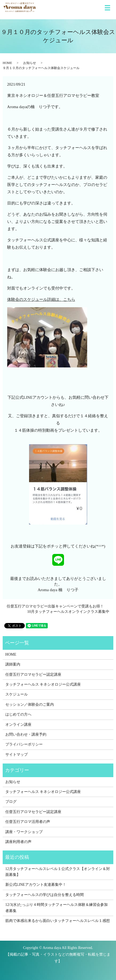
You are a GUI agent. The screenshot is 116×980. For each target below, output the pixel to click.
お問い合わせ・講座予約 (26, 734)
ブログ (11, 802)
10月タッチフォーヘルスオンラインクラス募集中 (68, 612)
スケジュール (17, 694)
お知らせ (30, 63)
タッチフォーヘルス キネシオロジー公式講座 (43, 684)
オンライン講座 (18, 725)
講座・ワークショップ (24, 832)
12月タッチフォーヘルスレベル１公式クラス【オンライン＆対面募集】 (58, 872)
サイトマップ (17, 755)
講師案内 (13, 664)
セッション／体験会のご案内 (30, 704)
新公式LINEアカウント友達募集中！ (36, 885)
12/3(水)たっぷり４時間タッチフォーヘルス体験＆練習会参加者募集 (57, 908)
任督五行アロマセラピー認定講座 (33, 675)
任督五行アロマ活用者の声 (28, 822)
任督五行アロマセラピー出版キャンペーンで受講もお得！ (55, 606)
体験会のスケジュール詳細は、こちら (41, 299)
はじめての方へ (18, 714)
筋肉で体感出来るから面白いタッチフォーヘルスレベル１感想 (58, 921)
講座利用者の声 (18, 842)
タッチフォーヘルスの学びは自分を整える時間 (45, 895)
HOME (7, 63)
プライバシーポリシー (24, 744)
